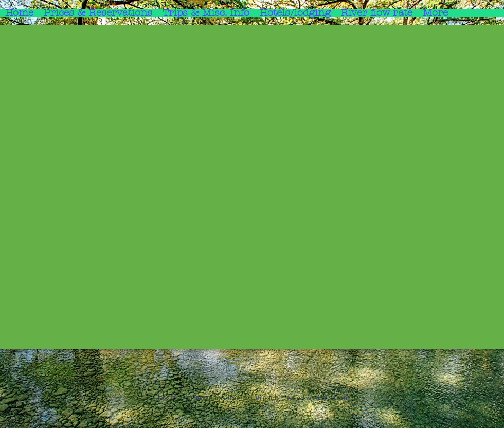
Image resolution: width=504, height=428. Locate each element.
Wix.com (334, 398)
